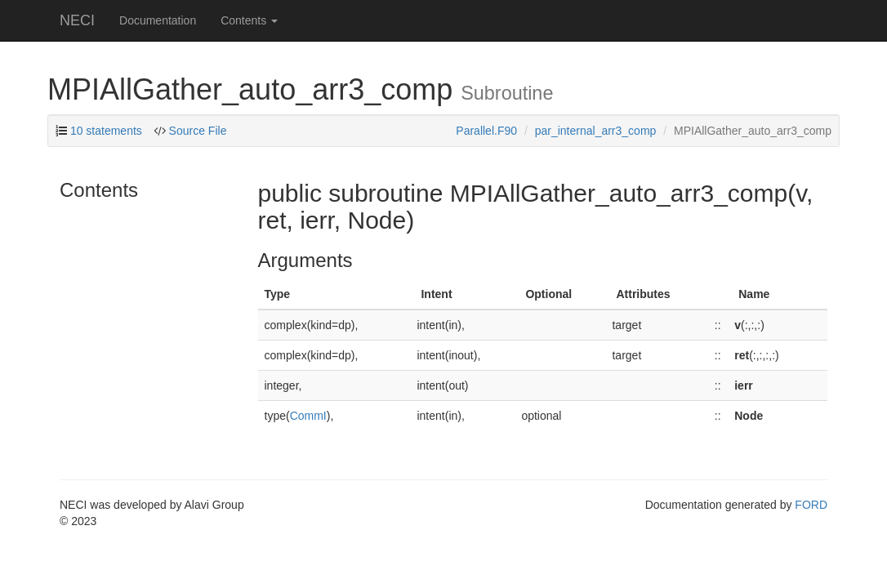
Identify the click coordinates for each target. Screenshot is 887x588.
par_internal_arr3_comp (596, 131)
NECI (77, 20)
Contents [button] (249, 20)
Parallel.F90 (486, 131)
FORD (811, 505)
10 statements (106, 131)
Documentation (158, 20)
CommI (308, 416)
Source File (198, 131)
